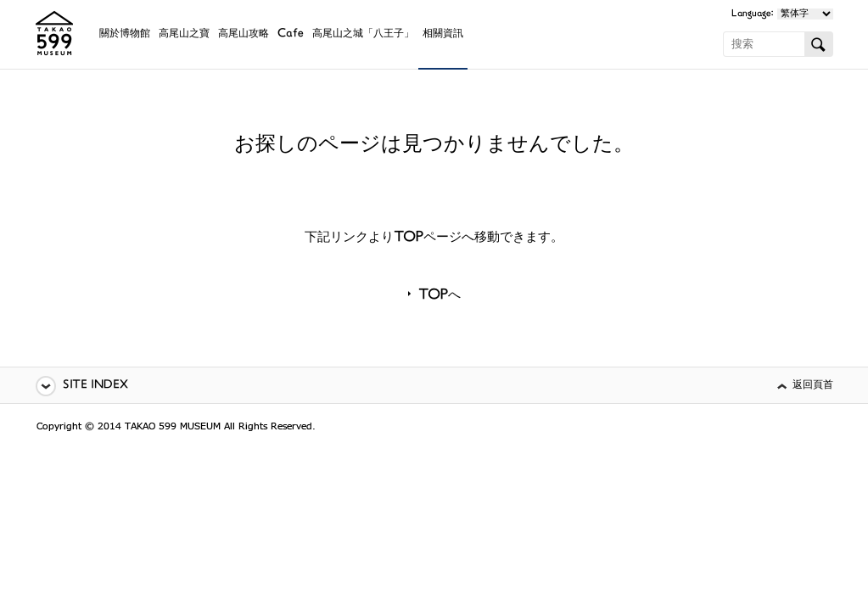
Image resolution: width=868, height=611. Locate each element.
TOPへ (440, 296)
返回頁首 (813, 386)
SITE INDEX (95, 386)
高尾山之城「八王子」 (363, 34)
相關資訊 (443, 34)
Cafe (291, 34)
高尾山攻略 (244, 34)
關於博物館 (125, 34)
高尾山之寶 (184, 34)
